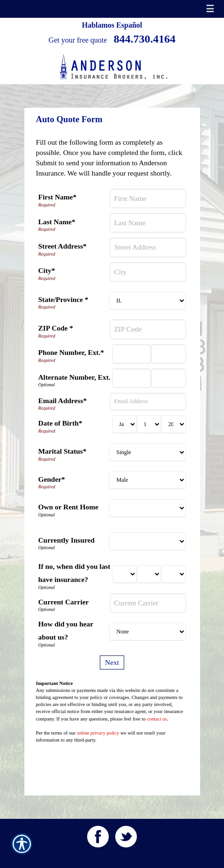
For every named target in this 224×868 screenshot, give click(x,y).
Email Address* (63, 401)
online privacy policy (98, 733)
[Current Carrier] (148, 603)
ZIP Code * (56, 328)
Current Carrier (64, 602)
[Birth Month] (124, 424)
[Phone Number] (131, 354)
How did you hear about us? (66, 630)
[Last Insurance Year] (174, 574)
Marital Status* (63, 451)
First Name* (58, 197)
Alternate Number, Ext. (75, 377)
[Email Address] (148, 402)
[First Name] (148, 199)
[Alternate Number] (131, 378)
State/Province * (63, 299)
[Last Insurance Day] (149, 574)
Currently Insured (67, 540)
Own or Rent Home (68, 507)
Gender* (52, 479)
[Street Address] (148, 247)
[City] (148, 272)
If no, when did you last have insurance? (75, 573)
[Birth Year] (174, 424)
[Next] (112, 662)
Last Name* (57, 222)
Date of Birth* (60, 423)
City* (47, 270)
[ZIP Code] (148, 329)
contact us (157, 719)
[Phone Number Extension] (168, 354)
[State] (147, 301)
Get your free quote (78, 40)
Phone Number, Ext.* (71, 352)
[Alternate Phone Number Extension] (168, 378)
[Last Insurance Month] (124, 574)
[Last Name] (148, 223)
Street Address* (63, 246)
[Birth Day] (149, 424)
